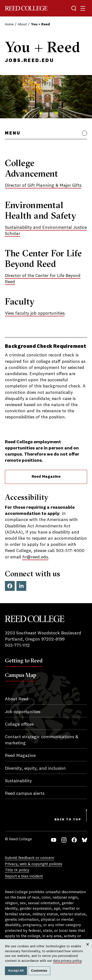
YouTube (54, 840)
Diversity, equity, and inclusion (35, 768)
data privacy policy (67, 961)
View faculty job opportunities (35, 313)
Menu (13, 133)
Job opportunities (23, 712)
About (22, 24)
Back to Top (68, 820)
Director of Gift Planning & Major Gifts (43, 185)
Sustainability (18, 781)
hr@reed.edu (35, 557)
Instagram (64, 840)
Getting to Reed (24, 660)
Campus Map (20, 675)
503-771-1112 (17, 645)
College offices (19, 724)
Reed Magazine (46, 477)
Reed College (26, 8)
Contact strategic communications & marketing (42, 740)
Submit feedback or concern (30, 858)
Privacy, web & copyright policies (34, 864)
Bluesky (85, 840)
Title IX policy (17, 870)
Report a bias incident (24, 876)
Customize (39, 971)
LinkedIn (21, 586)
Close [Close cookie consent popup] (88, 949)
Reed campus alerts (25, 794)
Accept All (16, 971)
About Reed (17, 699)
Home (9, 24)
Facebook (10, 586)
